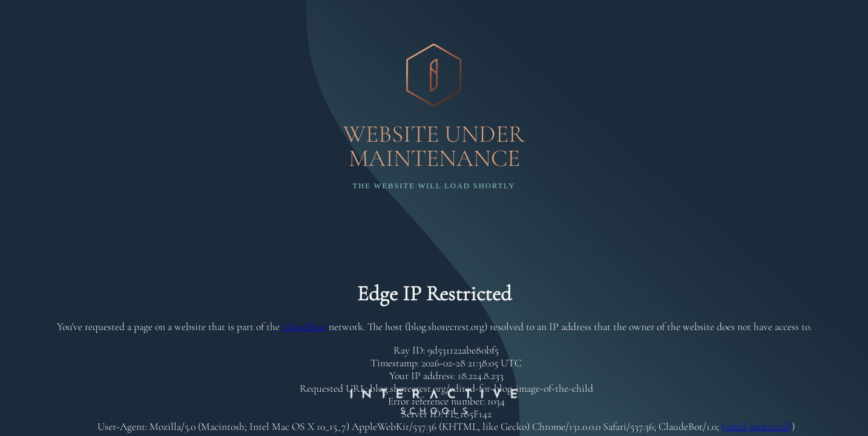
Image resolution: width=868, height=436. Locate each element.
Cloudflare (304, 327)
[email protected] (757, 427)
